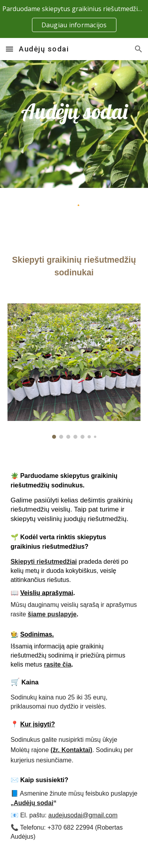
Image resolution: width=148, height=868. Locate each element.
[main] (74, 111)
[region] (74, 19)
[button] (9, 49)
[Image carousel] (74, 371)
